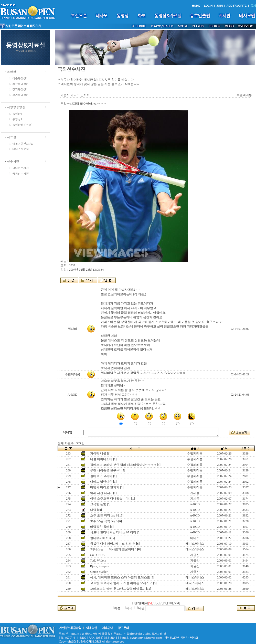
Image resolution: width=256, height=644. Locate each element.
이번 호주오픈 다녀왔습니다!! (110, 499)
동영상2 (17, 119)
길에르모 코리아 (101, 476)
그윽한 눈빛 (98, 504)
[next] (177, 603)
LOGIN (208, 6)
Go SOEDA (97, 555)
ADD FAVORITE (237, 6)
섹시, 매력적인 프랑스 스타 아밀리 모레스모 (120, 577)
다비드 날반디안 (101, 482)
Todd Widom (98, 561)
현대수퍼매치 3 (100, 538)
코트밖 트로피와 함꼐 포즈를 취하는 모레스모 (121, 583)
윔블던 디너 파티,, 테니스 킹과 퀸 (113, 544)
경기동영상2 (20, 95)
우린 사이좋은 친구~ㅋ (106, 470)
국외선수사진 (21, 173)
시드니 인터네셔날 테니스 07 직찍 (113, 532)
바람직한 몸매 (100, 527)
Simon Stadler (99, 572)
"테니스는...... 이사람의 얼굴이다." (113, 549)
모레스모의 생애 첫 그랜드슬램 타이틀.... (118, 589)
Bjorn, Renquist (100, 566)
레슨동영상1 (20, 78)
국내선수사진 (21, 168)
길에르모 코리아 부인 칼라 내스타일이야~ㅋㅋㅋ (123, 465)
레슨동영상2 (20, 84)
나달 (93, 510)
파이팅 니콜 (98, 453)
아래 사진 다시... (101, 493)
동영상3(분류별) (23, 125)
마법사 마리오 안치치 (105, 487)
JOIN (220, 6)
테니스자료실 (21, 149)
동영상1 (17, 114)
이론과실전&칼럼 (23, 144)
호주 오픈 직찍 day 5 (104, 521)
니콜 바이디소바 (101, 459)
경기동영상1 (20, 89)
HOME (196, 6)
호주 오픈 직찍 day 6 (104, 515)
